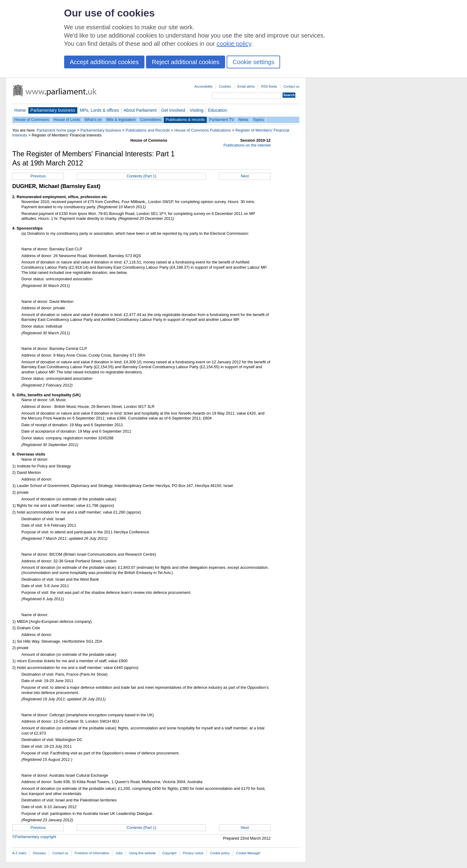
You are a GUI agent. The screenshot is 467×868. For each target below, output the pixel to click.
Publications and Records (148, 130)
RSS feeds (269, 86)
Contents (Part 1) (141, 176)
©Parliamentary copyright (34, 837)
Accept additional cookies (104, 62)
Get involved (173, 110)
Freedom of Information (92, 853)
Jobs (119, 853)
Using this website (142, 853)
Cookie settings (253, 62)
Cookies (225, 86)
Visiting (197, 110)
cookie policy (234, 44)
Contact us (291, 86)
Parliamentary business (53, 110)
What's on (93, 120)
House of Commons (32, 120)
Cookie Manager (248, 853)
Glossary (40, 853)
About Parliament (140, 110)
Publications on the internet (247, 145)
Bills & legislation (121, 120)
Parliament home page (56, 130)
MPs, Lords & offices (99, 110)
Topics (258, 120)
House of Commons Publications (203, 130)
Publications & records (185, 120)
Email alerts (246, 86)
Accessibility (204, 86)
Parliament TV (222, 120)
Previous (38, 176)
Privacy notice (193, 853)
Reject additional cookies (186, 62)
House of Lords (67, 120)
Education (218, 110)
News (243, 120)
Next (245, 176)
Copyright (169, 853)
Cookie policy (220, 853)
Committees (151, 120)
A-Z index (19, 853)
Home (20, 110)
